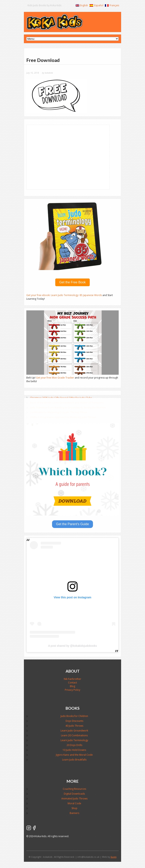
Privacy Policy (72, 690)
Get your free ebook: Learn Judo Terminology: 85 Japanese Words (64, 295)
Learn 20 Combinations (74, 735)
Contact (72, 683)
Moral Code (74, 803)
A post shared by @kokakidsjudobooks (73, 646)
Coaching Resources (74, 789)
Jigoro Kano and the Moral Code (74, 755)
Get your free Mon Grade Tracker (55, 378)
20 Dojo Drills (74, 745)
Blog (72, 686)
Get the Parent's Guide (72, 524)
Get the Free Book (73, 282)
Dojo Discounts (74, 721)
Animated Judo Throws (74, 799)
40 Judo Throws (74, 726)
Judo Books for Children (74, 716)
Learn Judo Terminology (74, 740)
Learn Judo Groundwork (74, 731)
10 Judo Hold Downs (74, 750)
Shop (74, 808)
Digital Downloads (74, 794)
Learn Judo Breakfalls (74, 760)
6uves (114, 857)
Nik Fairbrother (72, 679)
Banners (74, 813)
